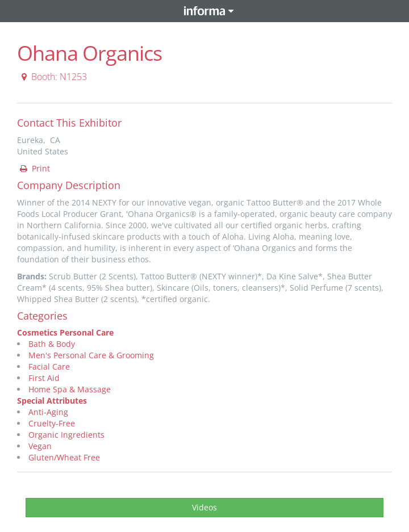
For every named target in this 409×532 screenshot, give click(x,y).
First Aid (44, 378)
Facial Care (49, 366)
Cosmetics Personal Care (65, 332)
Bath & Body (52, 344)
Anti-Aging (48, 412)
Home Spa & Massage (70, 389)
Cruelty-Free (52, 423)
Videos (204, 507)
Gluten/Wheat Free (64, 457)
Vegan (40, 446)
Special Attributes (52, 401)
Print (34, 168)
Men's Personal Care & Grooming (91, 355)
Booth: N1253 (53, 77)
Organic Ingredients (66, 435)
